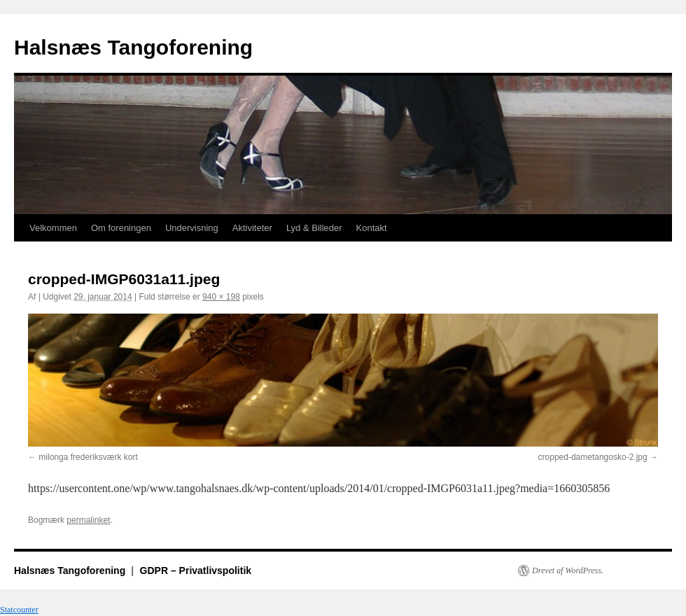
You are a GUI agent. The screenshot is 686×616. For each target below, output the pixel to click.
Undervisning (192, 228)
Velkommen (53, 228)
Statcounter (19, 610)
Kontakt (372, 228)
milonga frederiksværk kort (88, 457)
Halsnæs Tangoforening (133, 47)
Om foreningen (121, 228)
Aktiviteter (252, 228)
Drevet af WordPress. (568, 570)
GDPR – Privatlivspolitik (196, 570)
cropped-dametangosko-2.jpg (593, 457)
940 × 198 (221, 297)
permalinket (88, 520)
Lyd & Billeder (314, 228)
